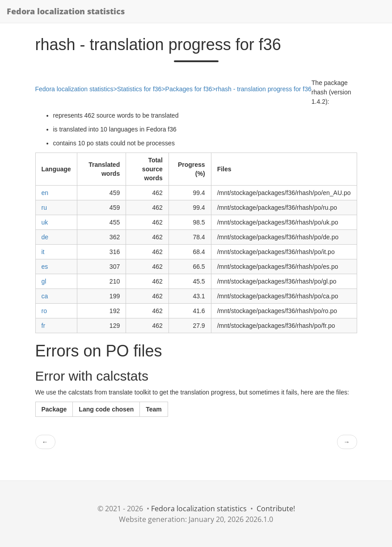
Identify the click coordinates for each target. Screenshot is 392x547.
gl (44, 281)
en (45, 193)
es (45, 267)
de (45, 237)
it (43, 252)
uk (45, 222)
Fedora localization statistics (66, 11)
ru (44, 208)
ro (44, 311)
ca (45, 296)
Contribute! (276, 509)
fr (44, 326)
